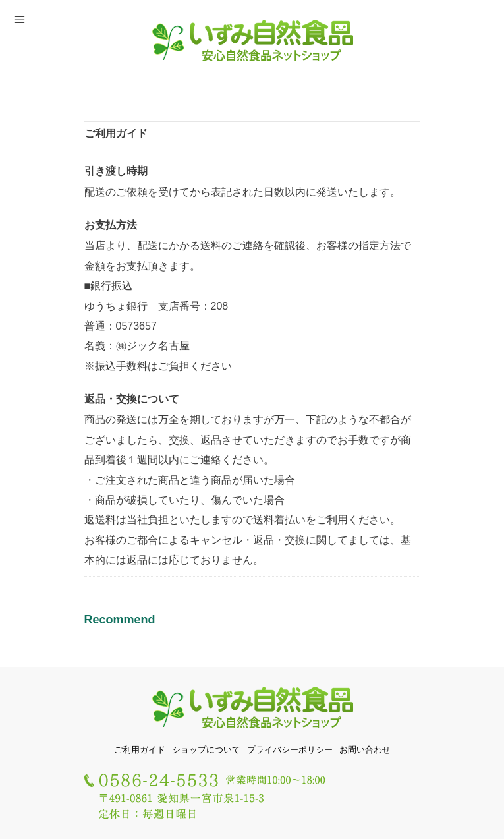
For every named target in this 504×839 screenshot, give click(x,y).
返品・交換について (132, 399)
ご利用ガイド (140, 750)
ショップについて (206, 750)
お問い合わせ (365, 750)
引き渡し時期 (116, 171)
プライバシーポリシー (290, 750)
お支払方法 (111, 225)
